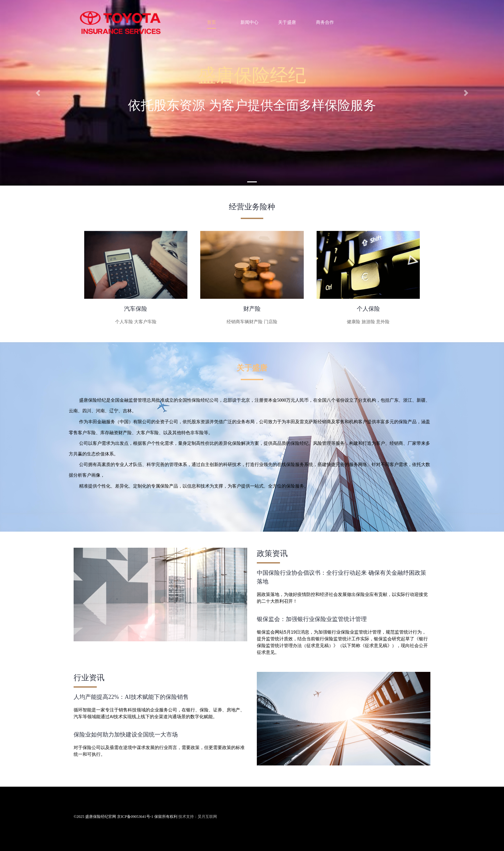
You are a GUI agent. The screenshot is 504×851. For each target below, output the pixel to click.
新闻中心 (249, 22)
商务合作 (325, 22)
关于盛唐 (287, 22)
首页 (212, 22)
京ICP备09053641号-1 (135, 817)
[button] (38, 93)
